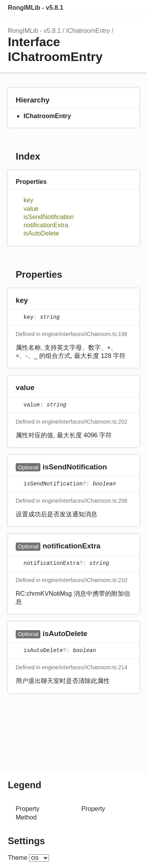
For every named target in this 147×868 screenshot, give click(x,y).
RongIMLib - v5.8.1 (35, 8)
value (31, 209)
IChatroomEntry (88, 31)
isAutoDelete (41, 233)
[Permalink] (35, 301)
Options (116, 8)
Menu (131, 8)
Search (100, 8)
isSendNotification (49, 217)
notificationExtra (46, 225)
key (28, 200)
